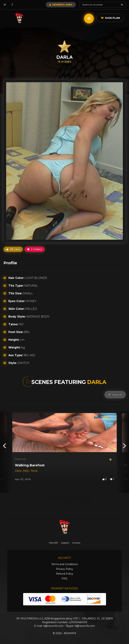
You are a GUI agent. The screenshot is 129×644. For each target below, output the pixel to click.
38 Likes (13, 249)
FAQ (64, 578)
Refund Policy (65, 574)
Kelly (26, 471)
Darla (18, 471)
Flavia (34, 471)
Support (65, 543)
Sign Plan (110, 18)
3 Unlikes (35, 249)
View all (115, 395)
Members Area (61, 5)
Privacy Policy (64, 569)
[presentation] (4, 446)
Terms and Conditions (64, 564)
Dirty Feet (21, 459)
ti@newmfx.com (53, 626)
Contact (76, 543)
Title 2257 (53, 543)
